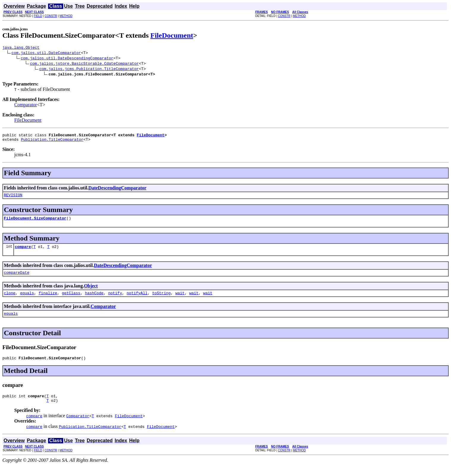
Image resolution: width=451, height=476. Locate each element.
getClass (71, 300)
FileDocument (172, 35)
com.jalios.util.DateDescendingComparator (67, 59)
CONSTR (51, 16)
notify (115, 300)
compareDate (17, 279)
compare (23, 252)
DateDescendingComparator (118, 190)
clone (10, 300)
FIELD (38, 16)
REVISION (13, 198)
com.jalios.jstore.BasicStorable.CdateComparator (84, 64)
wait (180, 300)
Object (91, 292)
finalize (48, 300)
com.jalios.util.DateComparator (46, 53)
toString (161, 300)
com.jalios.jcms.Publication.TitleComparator (89, 69)
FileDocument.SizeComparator (35, 222)
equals (27, 300)
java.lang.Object (21, 48)
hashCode (94, 300)
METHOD (66, 16)
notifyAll (137, 300)
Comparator (26, 106)
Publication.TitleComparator (52, 142)
